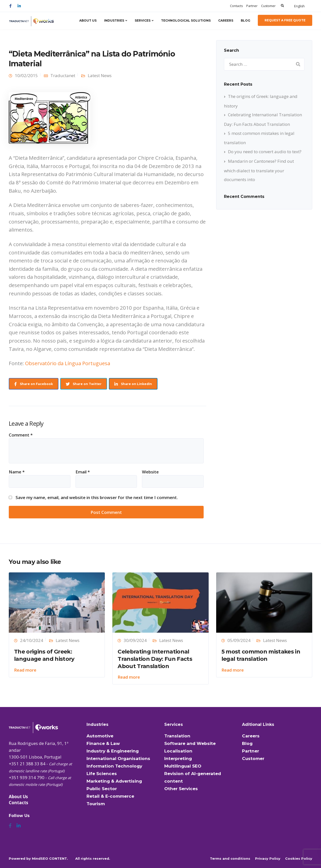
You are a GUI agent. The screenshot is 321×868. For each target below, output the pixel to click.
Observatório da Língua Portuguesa (68, 363)
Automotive (100, 736)
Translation (177, 736)
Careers (226, 20)
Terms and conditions (230, 858)
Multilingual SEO (183, 766)
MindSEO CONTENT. (50, 858)
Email (83, 472)
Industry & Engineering (113, 751)
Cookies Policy (299, 858)
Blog (246, 20)
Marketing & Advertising (114, 781)
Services (143, 20)
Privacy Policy (268, 858)
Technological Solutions (186, 20)
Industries (114, 20)
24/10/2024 (32, 640)
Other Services (181, 789)
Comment (21, 435)
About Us (88, 20)
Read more (25, 670)
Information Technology (114, 766)
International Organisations (118, 758)
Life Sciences (102, 774)
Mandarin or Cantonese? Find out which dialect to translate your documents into (259, 170)
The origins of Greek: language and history (44, 655)
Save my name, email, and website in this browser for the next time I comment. (97, 497)
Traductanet (63, 75)
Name (17, 472)
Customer (268, 6)
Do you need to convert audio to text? (265, 152)
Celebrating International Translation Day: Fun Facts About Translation (155, 659)
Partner (252, 6)
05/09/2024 (239, 640)
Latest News (100, 75)
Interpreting (178, 758)
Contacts (236, 6)
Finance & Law (103, 743)
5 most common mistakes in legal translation (261, 655)
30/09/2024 (135, 640)
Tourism (96, 804)
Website (150, 472)
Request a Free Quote (285, 20)
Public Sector (102, 789)
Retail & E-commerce (110, 796)
